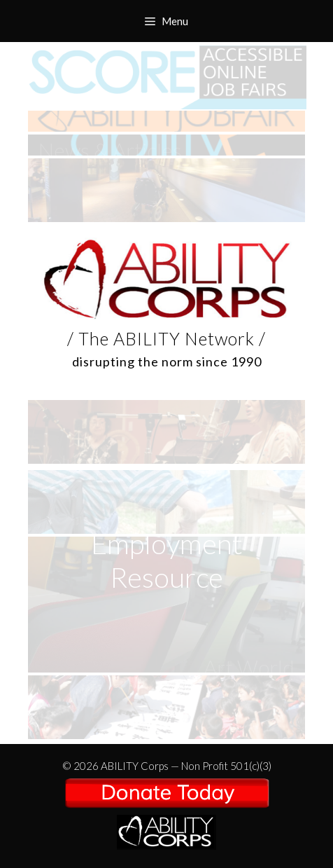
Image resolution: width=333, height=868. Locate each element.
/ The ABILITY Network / (166, 804)
